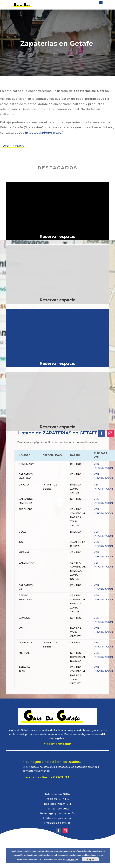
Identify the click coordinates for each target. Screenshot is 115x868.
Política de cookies (57, 823)
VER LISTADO (13, 146)
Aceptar (90, 859)
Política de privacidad (58, 818)
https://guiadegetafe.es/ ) (45, 133)
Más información (57, 744)
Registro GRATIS (57, 799)
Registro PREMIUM (58, 804)
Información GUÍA (57, 794)
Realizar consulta (57, 809)
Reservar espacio (57, 237)
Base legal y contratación (58, 813)
